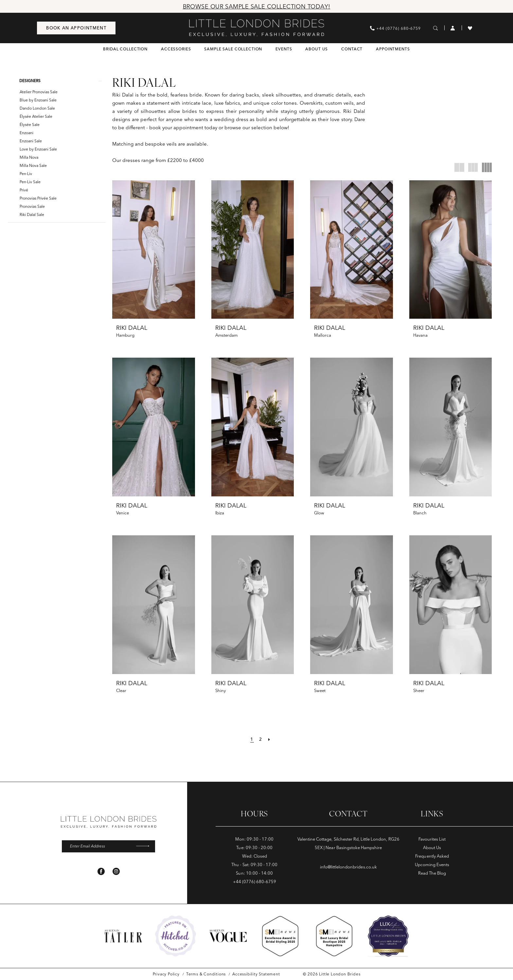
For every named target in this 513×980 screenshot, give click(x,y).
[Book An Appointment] (76, 28)
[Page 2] (261, 739)
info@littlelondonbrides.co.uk (348, 867)
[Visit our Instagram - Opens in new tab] (116, 872)
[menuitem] (76, 28)
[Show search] (436, 28)
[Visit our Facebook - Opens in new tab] (101, 872)
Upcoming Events (432, 864)
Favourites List (432, 839)
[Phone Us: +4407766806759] (395, 28)
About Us (432, 847)
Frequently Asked (432, 856)
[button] (453, 28)
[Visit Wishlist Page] (470, 28)
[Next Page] (270, 739)
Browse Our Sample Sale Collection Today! (257, 6)
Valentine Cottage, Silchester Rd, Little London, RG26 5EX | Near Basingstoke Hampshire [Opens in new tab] (348, 843)
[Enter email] (108, 846)
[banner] (257, 28)
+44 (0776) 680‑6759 (255, 882)
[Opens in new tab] (176, 936)
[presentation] (154, 250)
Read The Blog (432, 873)
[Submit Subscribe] (145, 846)
